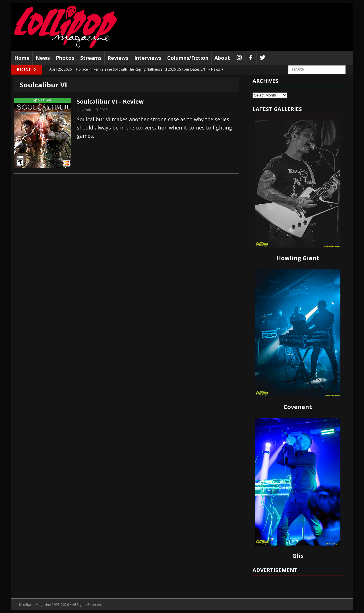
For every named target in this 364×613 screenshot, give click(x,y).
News (43, 58)
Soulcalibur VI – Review (110, 101)
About (222, 58)
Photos (65, 58)
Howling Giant (298, 258)
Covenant (298, 407)
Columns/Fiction (188, 58)
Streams (91, 58)
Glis (298, 556)
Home (22, 58)
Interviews (148, 58)
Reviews (118, 58)
